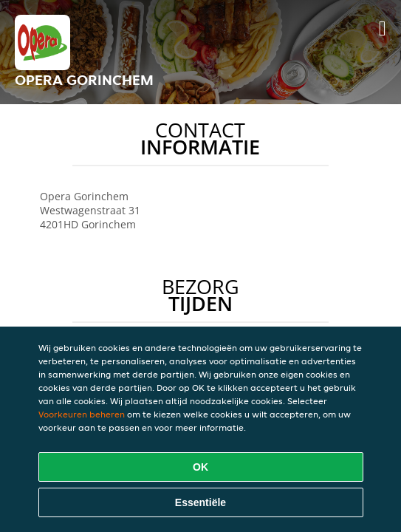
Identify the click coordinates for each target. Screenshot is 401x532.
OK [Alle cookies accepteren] (200, 467)
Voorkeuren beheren (82, 414)
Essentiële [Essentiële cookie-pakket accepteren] (200, 502)
